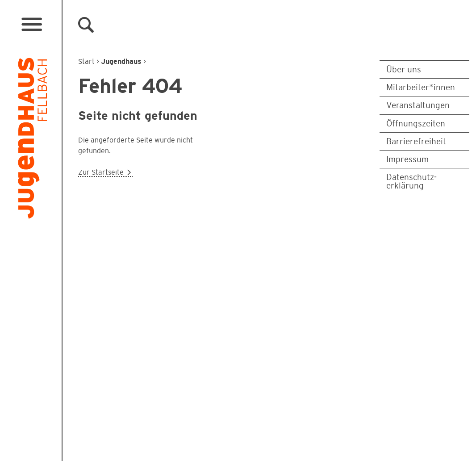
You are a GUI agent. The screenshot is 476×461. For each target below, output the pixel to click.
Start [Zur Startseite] (86, 61)
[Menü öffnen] (31, 25)
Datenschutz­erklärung (411, 181)
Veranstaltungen (418, 105)
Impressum (407, 159)
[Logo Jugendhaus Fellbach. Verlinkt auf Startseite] (33, 140)
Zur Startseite (105, 172)
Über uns (404, 69)
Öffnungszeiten (416, 124)
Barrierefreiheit (416, 141)
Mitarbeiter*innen (421, 87)
